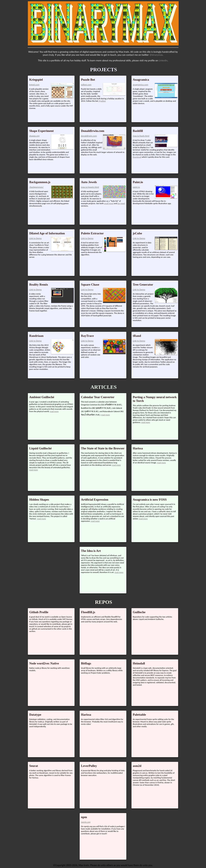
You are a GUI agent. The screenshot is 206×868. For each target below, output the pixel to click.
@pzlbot (102, 101)
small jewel (109, 203)
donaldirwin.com (89, 136)
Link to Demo (35, 238)
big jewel (121, 203)
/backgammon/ (36, 187)
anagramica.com (140, 85)
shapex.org (34, 136)
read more (54, 411)
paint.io (136, 187)
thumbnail (137, 157)
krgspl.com (34, 85)
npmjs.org (86, 822)
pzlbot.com (86, 85)
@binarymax (156, 55)
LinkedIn (163, 60)
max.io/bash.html (141, 136)
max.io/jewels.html (90, 187)
